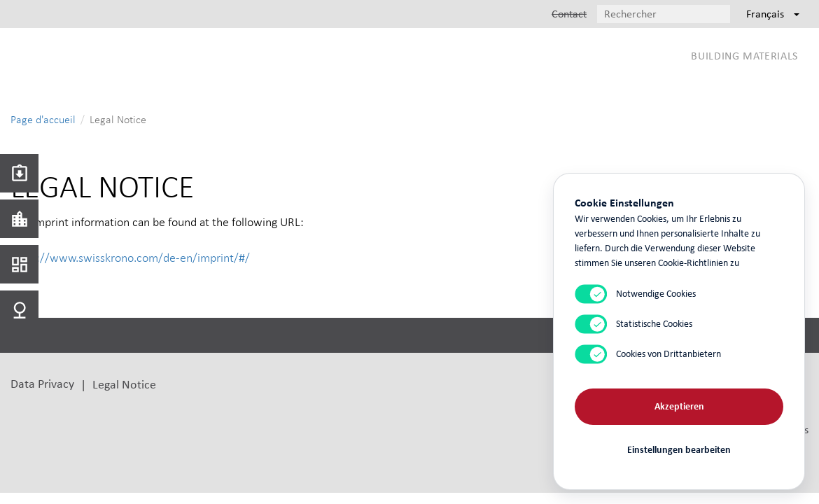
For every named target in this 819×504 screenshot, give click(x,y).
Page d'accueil (43, 119)
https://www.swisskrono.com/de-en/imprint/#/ (130, 258)
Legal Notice (124, 384)
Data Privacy (42, 383)
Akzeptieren (679, 406)
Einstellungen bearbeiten (679, 450)
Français (773, 14)
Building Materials (744, 56)
